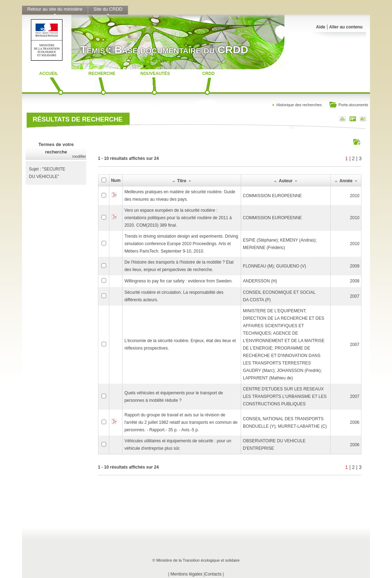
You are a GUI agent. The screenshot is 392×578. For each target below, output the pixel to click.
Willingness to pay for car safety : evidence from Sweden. (178, 281)
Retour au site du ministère (55, 9)
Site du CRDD (108, 9)
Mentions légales (186, 574)
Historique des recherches (299, 105)
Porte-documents (349, 105)
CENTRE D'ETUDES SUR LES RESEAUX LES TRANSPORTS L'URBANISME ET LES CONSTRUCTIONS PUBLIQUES (285, 396)
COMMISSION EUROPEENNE (272, 196)
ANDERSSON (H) (260, 281)
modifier (79, 156)
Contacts (213, 574)
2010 (355, 196)
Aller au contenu (346, 27)
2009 (355, 266)
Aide (321, 27)
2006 (355, 422)
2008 (355, 281)
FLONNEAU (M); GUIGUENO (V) (274, 266)
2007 (355, 296)
